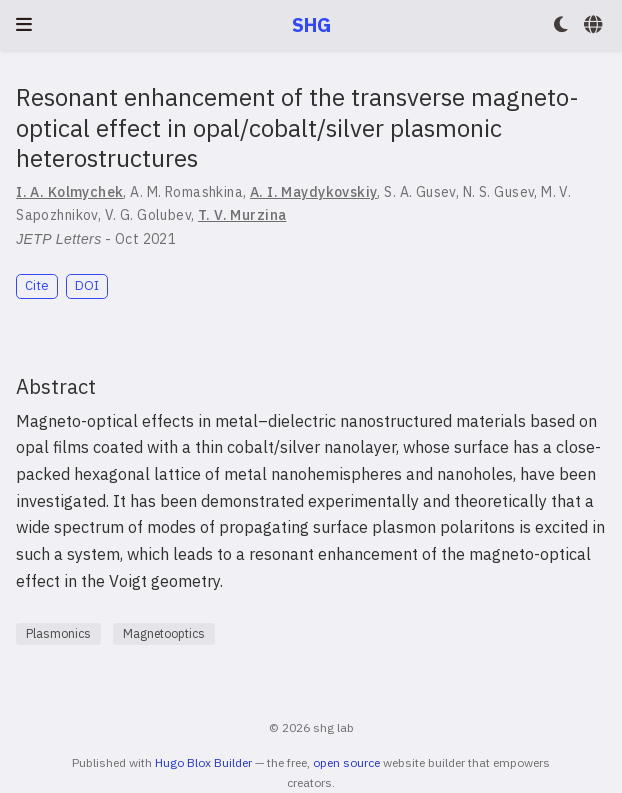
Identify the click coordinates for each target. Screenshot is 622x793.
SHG (311, 24)
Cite (37, 285)
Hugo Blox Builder (203, 762)
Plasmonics (58, 633)
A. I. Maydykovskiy (314, 192)
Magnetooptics (164, 633)
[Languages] (595, 25)
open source (346, 762)
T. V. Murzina (242, 215)
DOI (87, 285)
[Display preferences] (561, 25)
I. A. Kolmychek (69, 192)
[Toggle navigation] (24, 24)
